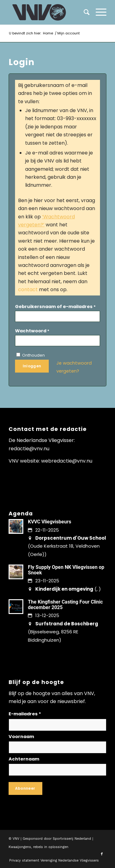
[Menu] (98, 12)
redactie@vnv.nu (29, 449)
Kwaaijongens (20, 847)
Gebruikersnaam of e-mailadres (55, 307)
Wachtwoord (32, 331)
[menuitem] (98, 12)
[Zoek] (84, 12)
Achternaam (24, 759)
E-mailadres (25, 714)
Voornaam (21, 737)
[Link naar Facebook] (102, 854)
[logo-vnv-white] (48, 12)
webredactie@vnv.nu (67, 461)
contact (28, 289)
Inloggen (32, 366)
